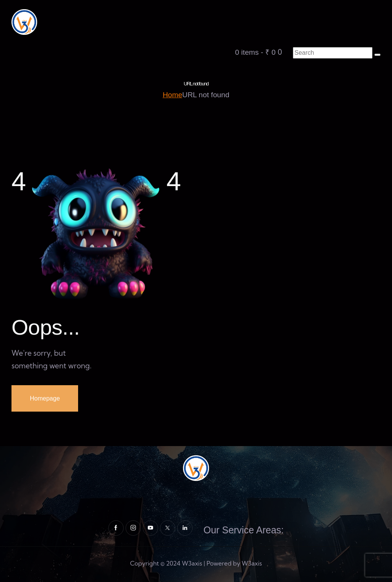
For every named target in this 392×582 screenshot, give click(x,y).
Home (172, 95)
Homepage (45, 398)
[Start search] (377, 55)
